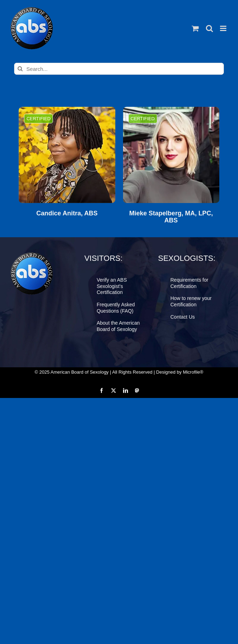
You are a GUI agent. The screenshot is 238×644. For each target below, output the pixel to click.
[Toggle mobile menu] (224, 28)
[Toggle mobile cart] (195, 28)
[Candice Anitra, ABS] (67, 155)
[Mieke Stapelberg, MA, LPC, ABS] (171, 155)
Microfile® (193, 372)
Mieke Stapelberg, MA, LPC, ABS (171, 217)
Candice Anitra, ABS (67, 213)
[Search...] (119, 69)
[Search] (20, 69)
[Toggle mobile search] (209, 28)
